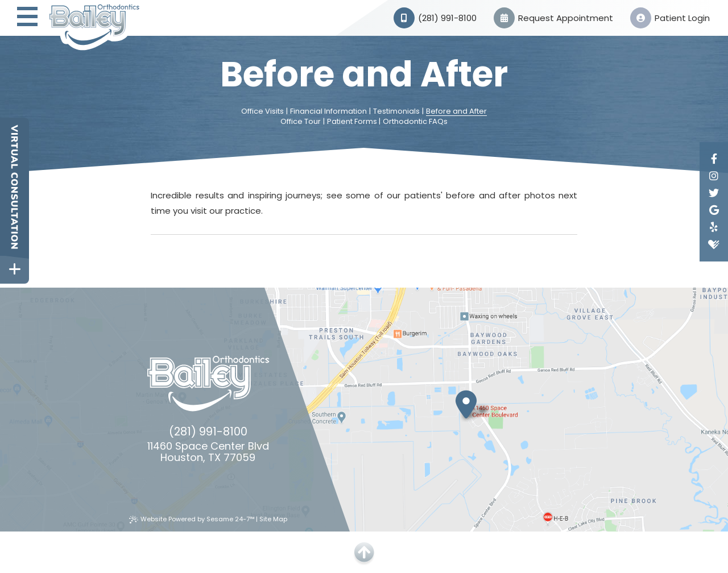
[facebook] (714, 159)
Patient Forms (352, 122)
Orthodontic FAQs (415, 122)
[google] (714, 210)
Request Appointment (553, 18)
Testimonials (396, 111)
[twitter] (714, 193)
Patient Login (670, 18)
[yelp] (714, 227)
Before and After (456, 111)
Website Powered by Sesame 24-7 (192, 519)
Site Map (273, 519)
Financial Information (328, 111)
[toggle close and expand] (15, 269)
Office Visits (262, 111)
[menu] (27, 18)
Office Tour (301, 122)
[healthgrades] (714, 244)
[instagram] (714, 176)
